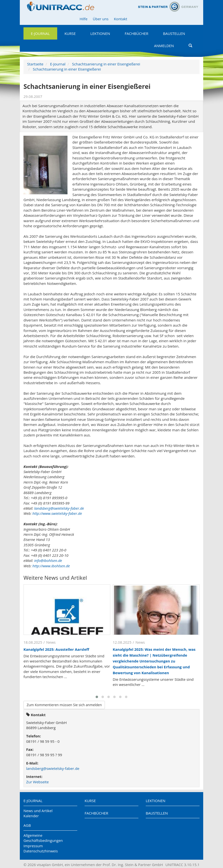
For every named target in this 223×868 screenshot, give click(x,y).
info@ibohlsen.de (48, 560)
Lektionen (100, 33)
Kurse (70, 33)
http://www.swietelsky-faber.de (57, 513)
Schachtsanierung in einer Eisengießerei (106, 64)
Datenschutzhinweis (41, 851)
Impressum (33, 846)
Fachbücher (136, 33)
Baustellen (174, 33)
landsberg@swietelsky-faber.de (59, 508)
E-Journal (40, 33)
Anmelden (164, 46)
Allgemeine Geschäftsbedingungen (43, 838)
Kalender (31, 816)
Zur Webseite (37, 782)
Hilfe (83, 19)
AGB (27, 825)
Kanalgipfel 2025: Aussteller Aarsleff (56, 649)
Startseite (35, 64)
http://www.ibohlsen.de (51, 566)
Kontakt (121, 19)
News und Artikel (38, 811)
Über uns (101, 19)
